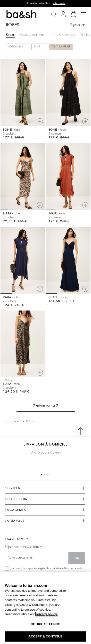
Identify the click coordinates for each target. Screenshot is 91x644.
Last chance (12, 421)
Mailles (85, 35)
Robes (10, 35)
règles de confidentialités (53, 568)
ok (77, 558)
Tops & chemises (63, 35)
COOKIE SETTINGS (46, 624)
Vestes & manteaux (33, 35)
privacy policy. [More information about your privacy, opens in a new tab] (47, 614)
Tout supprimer (61, 47)
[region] (45, 608)
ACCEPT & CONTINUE (45, 636)
